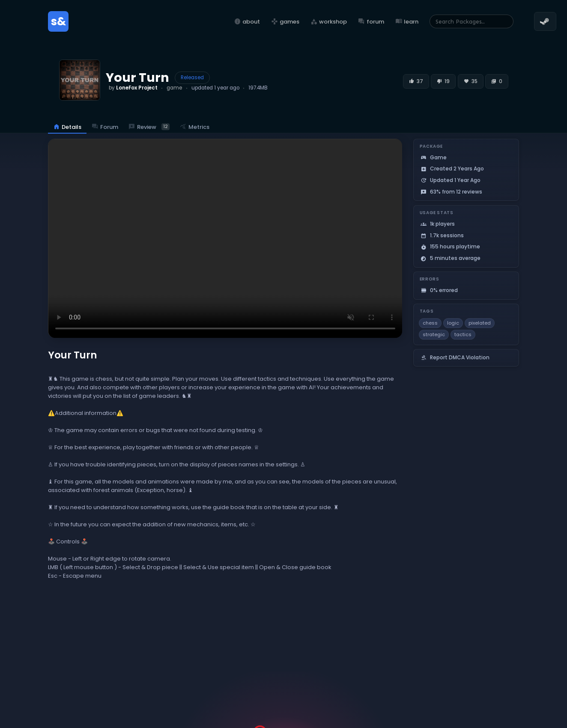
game (174, 88)
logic (453, 323)
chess (430, 323)
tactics (463, 334)
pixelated (480, 323)
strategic (434, 334)
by (133, 88)
